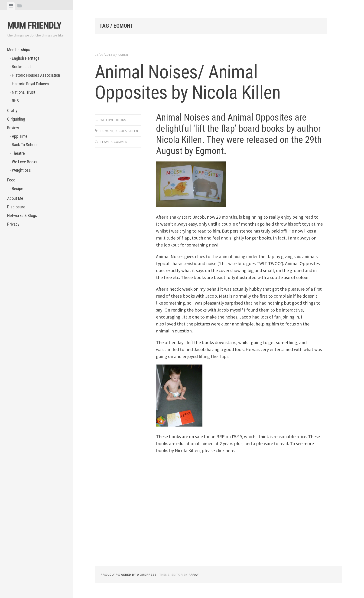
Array (194, 575)
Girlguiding (16, 119)
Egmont (107, 131)
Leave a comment (115, 142)
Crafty (12, 110)
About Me (15, 198)
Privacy (13, 224)
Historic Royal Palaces (31, 84)
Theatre (18, 153)
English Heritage (26, 58)
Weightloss (21, 170)
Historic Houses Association (36, 75)
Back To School (25, 145)
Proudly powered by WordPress (129, 575)
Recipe (18, 189)
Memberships (19, 50)
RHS (15, 101)
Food (11, 180)
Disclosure (16, 207)
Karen (123, 55)
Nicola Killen (127, 131)
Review (13, 128)
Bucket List (21, 67)
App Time (20, 136)
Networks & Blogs (22, 215)
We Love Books (25, 162)
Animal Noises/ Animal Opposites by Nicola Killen (188, 82)
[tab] (11, 6)
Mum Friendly (34, 25)
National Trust (24, 92)
